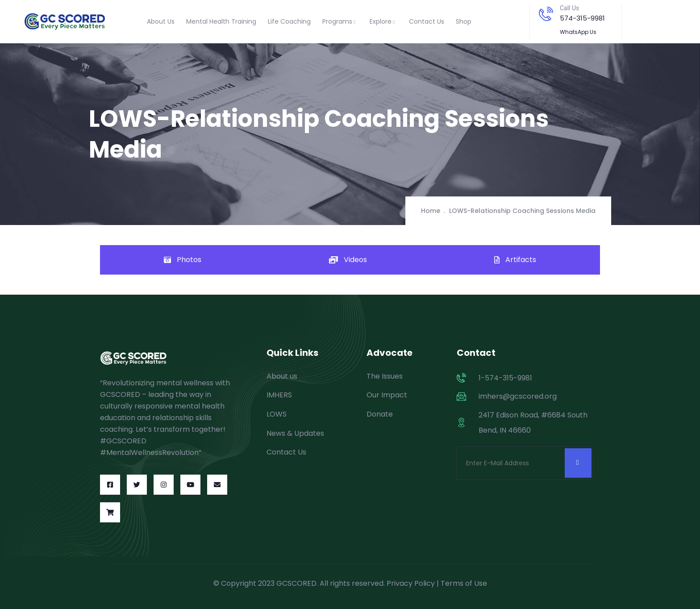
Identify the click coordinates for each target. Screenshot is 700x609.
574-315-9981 (582, 18)
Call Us (569, 8)
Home (431, 211)
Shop (464, 21)
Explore (383, 21)
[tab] (183, 260)
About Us (161, 21)
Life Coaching (289, 21)
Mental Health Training (221, 21)
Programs (340, 21)
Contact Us (427, 21)
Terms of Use (464, 583)
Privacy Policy (411, 583)
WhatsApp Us (578, 32)
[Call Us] (546, 14)
